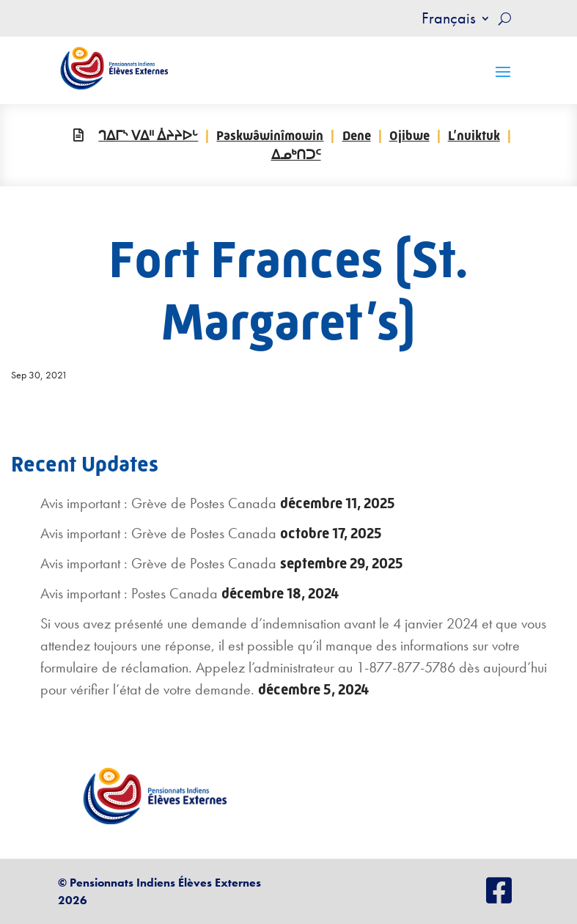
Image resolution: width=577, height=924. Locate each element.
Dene (357, 136)
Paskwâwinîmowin (270, 136)
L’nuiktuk (474, 136)
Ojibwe (409, 136)
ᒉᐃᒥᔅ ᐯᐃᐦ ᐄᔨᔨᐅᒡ (148, 136)
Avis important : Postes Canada (129, 593)
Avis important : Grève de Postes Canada (158, 503)
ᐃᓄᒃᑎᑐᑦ (296, 155)
